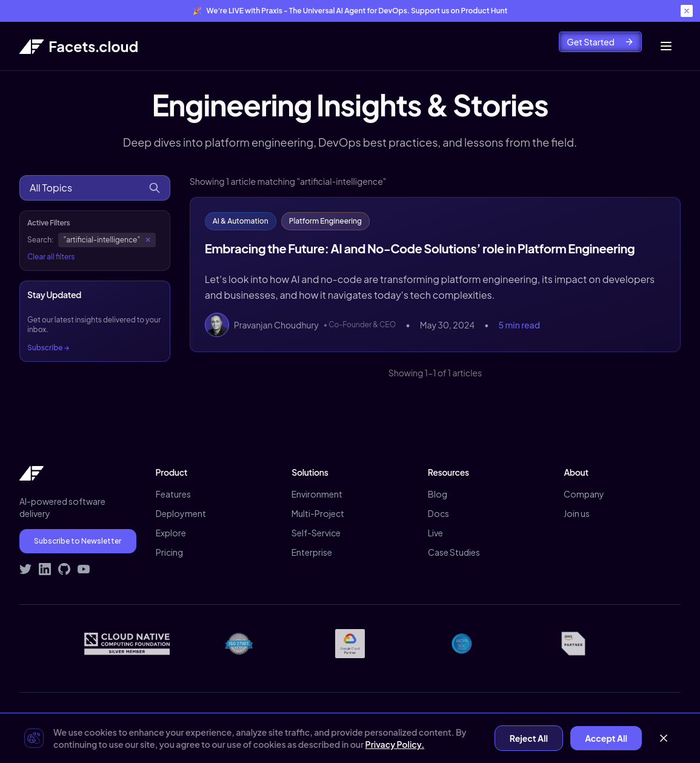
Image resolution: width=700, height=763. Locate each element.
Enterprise (312, 552)
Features (173, 494)
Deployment (181, 513)
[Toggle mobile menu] (666, 46)
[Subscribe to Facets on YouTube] (84, 569)
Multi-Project (318, 513)
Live (435, 533)
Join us (577, 513)
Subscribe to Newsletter (78, 541)
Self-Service (316, 533)
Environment (317, 494)
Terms (537, 718)
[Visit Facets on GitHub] (64, 569)
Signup (667, 718)
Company (584, 494)
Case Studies (454, 552)
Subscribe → (48, 348)
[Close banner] (687, 11)
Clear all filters (51, 257)
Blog (438, 494)
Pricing (169, 552)
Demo (626, 718)
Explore (171, 533)
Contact (582, 718)
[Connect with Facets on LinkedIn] (45, 569)
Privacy (496, 718)
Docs (438, 513)
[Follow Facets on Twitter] (25, 569)
